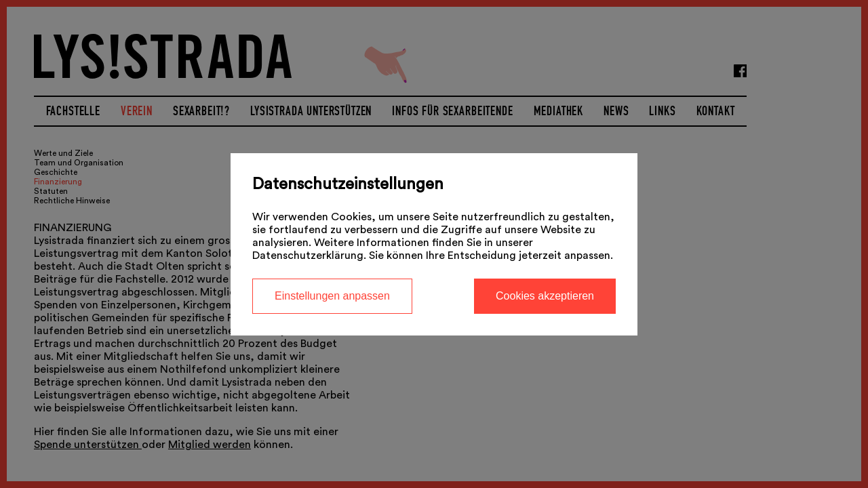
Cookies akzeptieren (545, 296)
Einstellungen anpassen (332, 296)
